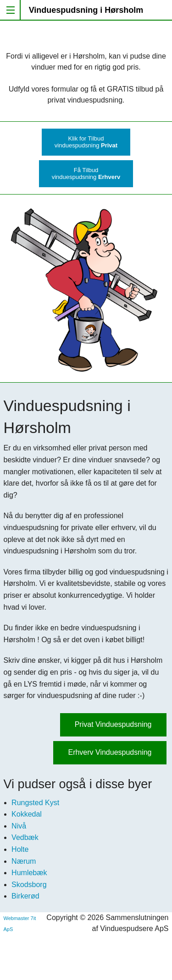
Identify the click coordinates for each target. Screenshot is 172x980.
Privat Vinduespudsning (113, 724)
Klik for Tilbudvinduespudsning (86, 142)
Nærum (24, 861)
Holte (20, 849)
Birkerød (25, 896)
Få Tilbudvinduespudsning (86, 173)
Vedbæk (25, 837)
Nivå (19, 826)
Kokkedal (27, 814)
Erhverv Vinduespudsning (110, 752)
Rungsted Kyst (35, 803)
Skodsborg (29, 885)
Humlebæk (29, 873)
